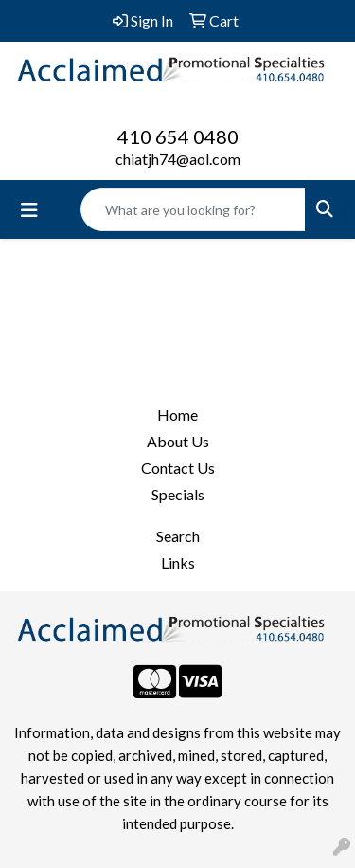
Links (178, 562)
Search (178, 536)
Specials (178, 494)
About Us (178, 441)
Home (177, 415)
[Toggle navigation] (29, 210)
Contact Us (178, 468)
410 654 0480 (178, 136)
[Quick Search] (193, 209)
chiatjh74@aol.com (178, 159)
